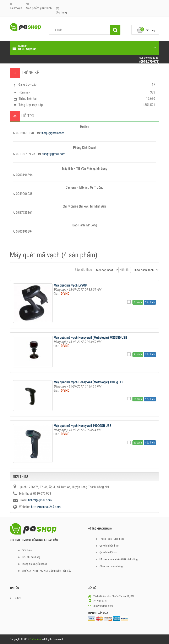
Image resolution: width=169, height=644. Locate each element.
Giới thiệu (27, 550)
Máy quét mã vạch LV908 (70, 285)
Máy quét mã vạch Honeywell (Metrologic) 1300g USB (89, 382)
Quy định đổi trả (108, 552)
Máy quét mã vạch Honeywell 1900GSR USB (82, 426)
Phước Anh (35, 639)
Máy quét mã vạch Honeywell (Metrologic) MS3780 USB (90, 338)
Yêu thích (150, 302)
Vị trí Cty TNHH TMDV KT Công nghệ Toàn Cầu (47, 571)
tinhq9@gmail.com (52, 133)
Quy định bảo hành (109, 546)
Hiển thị (124, 270)
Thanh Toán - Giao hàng (112, 539)
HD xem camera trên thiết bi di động (119, 559)
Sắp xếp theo (83, 270)
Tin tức (17, 598)
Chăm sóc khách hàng (111, 566)
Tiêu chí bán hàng (31, 557)
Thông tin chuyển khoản (34, 564)
